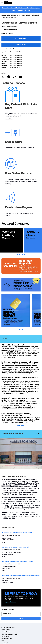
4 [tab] (23, 255)
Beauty (8, 485)
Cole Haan (23, 492)
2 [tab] (19, 255)
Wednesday (5, 60)
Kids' (3, 485)
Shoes (4, 483)
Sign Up (21, 619)
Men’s (37, 483)
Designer (30, 483)
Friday (3, 64)
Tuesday (4, 58)
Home (15, 485)
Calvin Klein (13, 492)
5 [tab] (24, 255)
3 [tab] (21, 255)
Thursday (4, 62)
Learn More (9, 119)
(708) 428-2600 (7, 33)
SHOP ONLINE (21, 45)
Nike (18, 490)
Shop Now (6, 238)
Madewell (5, 494)
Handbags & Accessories (17, 483)
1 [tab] (18, 255)
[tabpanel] (11, 240)
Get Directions (27, 38)
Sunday (4, 68)
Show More (20, 426)
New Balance (20, 494)
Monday (4, 56)
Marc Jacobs (32, 492)
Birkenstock (25, 490)
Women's (34, 481)
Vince (12, 494)
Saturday (4, 66)
